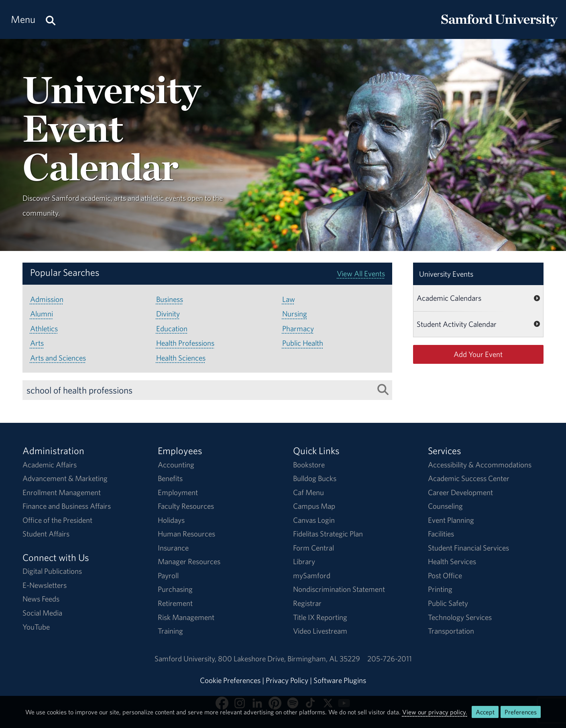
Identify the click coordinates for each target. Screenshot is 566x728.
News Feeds (41, 599)
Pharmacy (298, 328)
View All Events (361, 273)
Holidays (171, 520)
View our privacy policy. (435, 712)
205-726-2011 (390, 659)
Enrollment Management (62, 492)
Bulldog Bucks (315, 478)
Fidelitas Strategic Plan (328, 534)
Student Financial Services (468, 548)
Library (304, 561)
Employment (178, 492)
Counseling (445, 506)
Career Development (460, 492)
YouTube (36, 627)
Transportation (451, 631)
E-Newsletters (45, 585)
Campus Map (314, 506)
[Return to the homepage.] (499, 27)
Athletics (44, 328)
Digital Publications (52, 571)
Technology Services (460, 617)
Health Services (452, 561)
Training (170, 631)
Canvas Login (314, 520)
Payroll (168, 575)
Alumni (42, 314)
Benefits (170, 478)
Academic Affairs (50, 465)
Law (289, 299)
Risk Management (186, 617)
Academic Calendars (449, 298)
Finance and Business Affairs (67, 506)
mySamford (312, 575)
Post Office (445, 575)
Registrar (307, 603)
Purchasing (175, 589)
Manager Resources (189, 561)
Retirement (175, 603)
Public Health (303, 343)
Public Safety (448, 603)
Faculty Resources (186, 506)
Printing (440, 589)
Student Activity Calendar (457, 324)
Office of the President (57, 520)
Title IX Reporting (320, 617)
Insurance (173, 548)
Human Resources (186, 534)
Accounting (176, 465)
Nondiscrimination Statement (339, 589)
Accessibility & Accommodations (480, 465)
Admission (47, 299)
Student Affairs (46, 534)
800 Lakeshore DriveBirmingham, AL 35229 (289, 659)
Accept (485, 712)
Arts (37, 343)
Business (170, 299)
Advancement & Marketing (65, 478)
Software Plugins (340, 680)
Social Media (42, 613)
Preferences (521, 712)
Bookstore (309, 465)
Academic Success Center (469, 478)
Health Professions (185, 343)
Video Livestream (320, 631)
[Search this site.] (51, 19)
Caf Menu (308, 492)
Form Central (314, 548)
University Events (446, 274)
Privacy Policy (287, 680)
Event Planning (451, 520)
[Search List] (383, 390)
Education (172, 328)
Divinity (168, 314)
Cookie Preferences (230, 680)
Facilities (441, 534)
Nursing (295, 314)
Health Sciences (181, 358)
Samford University (186, 659)
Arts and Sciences (58, 358)
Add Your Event (478, 354)
